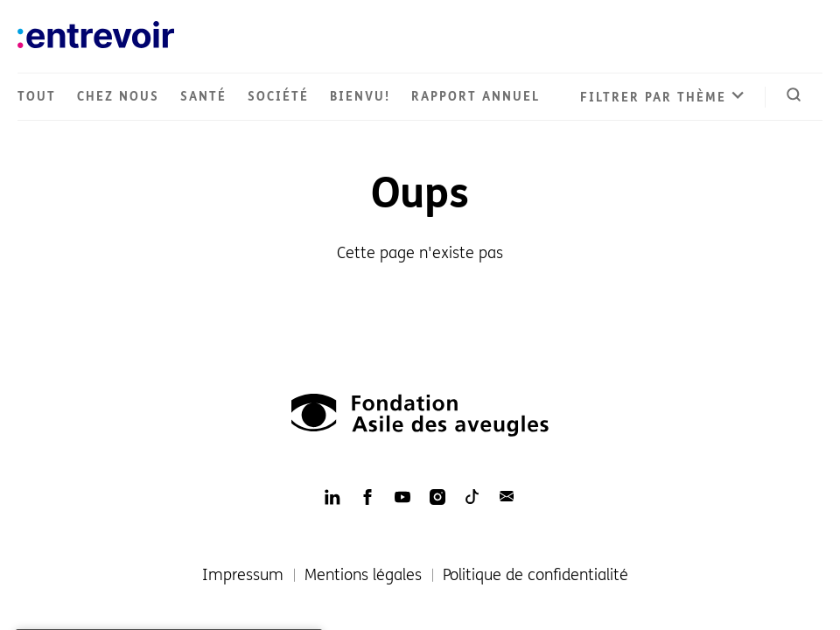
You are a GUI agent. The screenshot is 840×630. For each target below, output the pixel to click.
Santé (203, 97)
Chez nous (118, 97)
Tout (37, 97)
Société (278, 97)
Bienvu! (360, 97)
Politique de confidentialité (535, 575)
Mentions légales (363, 575)
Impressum (243, 575)
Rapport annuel (476, 97)
